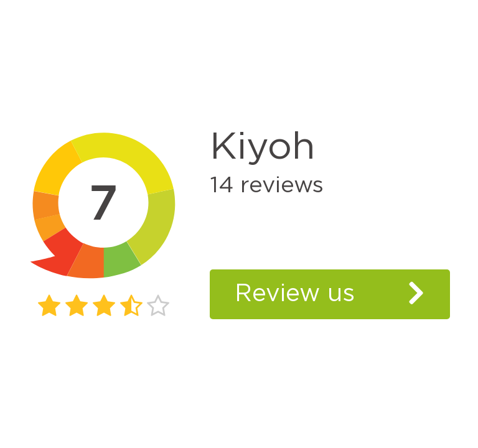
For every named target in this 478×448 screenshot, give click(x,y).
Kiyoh (263, 147)
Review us (295, 294)
